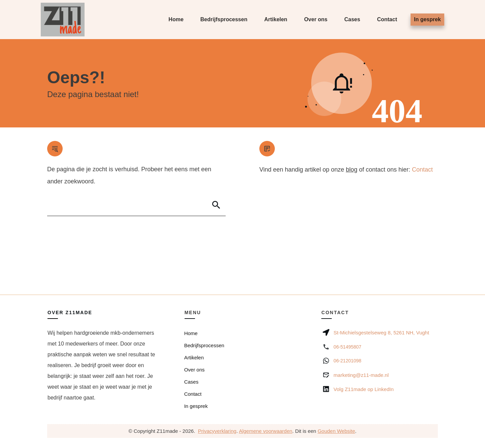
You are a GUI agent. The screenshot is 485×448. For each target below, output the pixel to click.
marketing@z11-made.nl (361, 375)
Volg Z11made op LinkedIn (363, 389)
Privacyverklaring (217, 431)
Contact (422, 170)
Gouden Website (336, 431)
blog (352, 170)
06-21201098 (347, 361)
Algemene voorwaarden (265, 431)
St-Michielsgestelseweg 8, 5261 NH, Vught (381, 333)
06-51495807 (347, 347)
